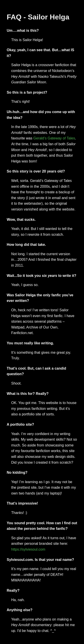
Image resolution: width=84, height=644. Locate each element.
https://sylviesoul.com (28, 549)
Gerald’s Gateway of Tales (54, 138)
